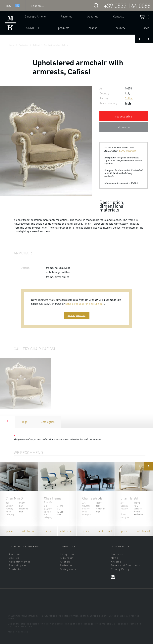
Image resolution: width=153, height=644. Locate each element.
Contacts (119, 16)
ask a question (77, 315)
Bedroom (66, 565)
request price (124, 116)
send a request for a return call (85, 304)
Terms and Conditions (126, 565)
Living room (68, 554)
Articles (116, 562)
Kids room (67, 558)
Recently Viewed (20, 562)
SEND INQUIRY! (127, 151)
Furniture (32, 28)
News (115, 558)
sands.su (23, 632)
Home (11, 45)
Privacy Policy (120, 569)
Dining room (68, 569)
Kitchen (65, 562)
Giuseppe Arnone (35, 16)
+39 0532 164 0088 (127, 6)
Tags (25, 422)
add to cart (124, 127)
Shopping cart (18, 565)
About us (93, 16)
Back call (15, 558)
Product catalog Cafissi (56, 45)
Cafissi (36, 45)
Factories (66, 16)
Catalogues (48, 422)
